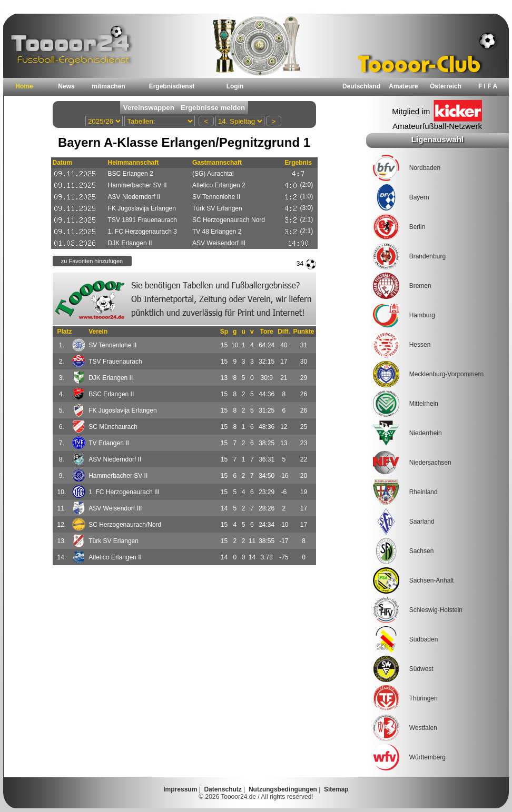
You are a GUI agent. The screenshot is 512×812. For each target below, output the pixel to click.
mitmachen (108, 86)
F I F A (488, 86)
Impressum (180, 789)
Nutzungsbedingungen (283, 789)
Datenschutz (223, 789)
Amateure (403, 86)
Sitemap (336, 789)
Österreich (446, 86)
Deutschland (361, 86)
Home (24, 86)
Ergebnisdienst (172, 86)
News (66, 86)
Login (235, 86)
